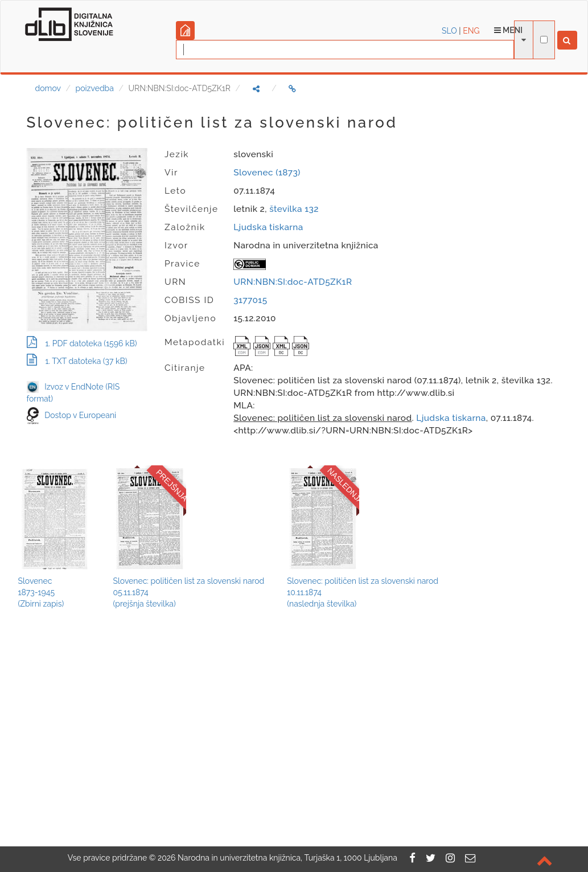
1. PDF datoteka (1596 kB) (82, 343)
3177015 (250, 300)
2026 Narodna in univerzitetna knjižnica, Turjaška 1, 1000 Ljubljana (277, 858)
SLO (449, 31)
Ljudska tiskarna (268, 227)
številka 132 (294, 209)
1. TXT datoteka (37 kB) (77, 361)
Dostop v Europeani (80, 415)
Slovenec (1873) (267, 173)
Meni (509, 30)
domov (48, 88)
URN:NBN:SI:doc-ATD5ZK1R (293, 282)
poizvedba (95, 88)
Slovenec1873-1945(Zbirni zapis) (41, 592)
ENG (471, 31)
